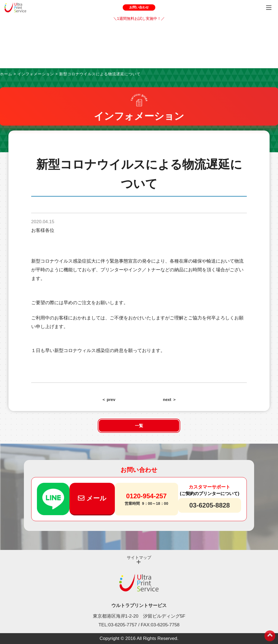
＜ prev (108, 399)
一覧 (139, 426)
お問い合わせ (139, 7)
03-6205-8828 (209, 505)
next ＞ (170, 399)
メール (92, 498)
